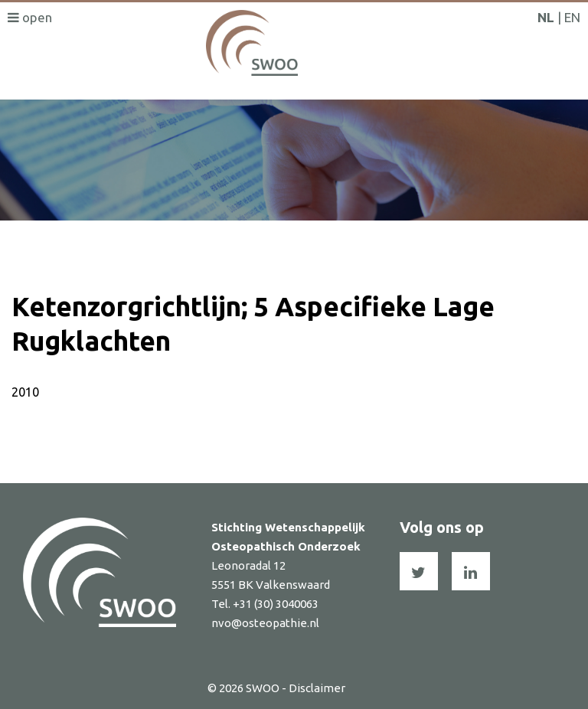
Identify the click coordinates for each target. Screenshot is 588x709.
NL (546, 17)
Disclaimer (317, 688)
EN (572, 17)
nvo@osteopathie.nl (265, 623)
